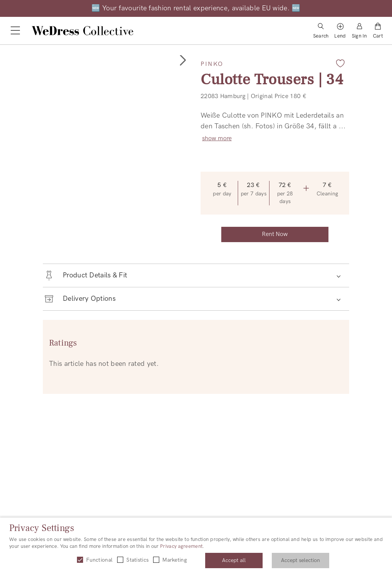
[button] (182, 61)
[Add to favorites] (340, 63)
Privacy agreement (181, 546)
